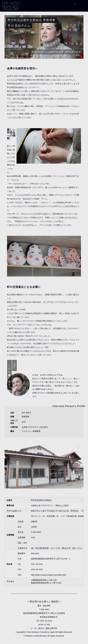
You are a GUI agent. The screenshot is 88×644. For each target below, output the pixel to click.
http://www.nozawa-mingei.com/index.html (48, 575)
